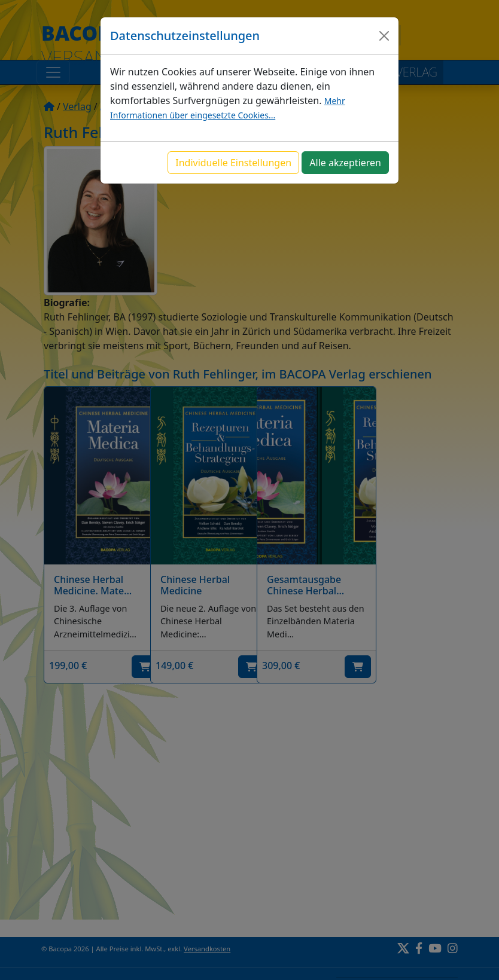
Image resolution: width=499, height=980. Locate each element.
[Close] (384, 36)
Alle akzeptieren (345, 163)
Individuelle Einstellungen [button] (233, 163)
